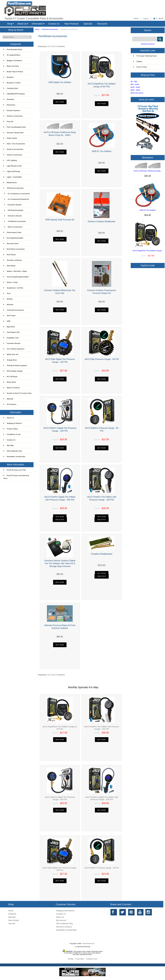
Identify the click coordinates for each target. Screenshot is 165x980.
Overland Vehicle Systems (15, 366)
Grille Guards (10, 138)
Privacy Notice (11, 429)
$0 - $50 (134, 82)
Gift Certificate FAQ (13, 451)
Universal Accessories (14, 310)
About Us (22, 24)
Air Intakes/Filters (12, 55)
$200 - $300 (135, 90)
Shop (10, 24)
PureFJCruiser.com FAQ (15, 470)
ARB (7, 321)
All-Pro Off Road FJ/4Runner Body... (148, 171)
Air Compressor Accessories (17, 194)
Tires (7, 293)
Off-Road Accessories (50, 29)
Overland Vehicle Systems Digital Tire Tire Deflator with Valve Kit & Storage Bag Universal (60, 563)
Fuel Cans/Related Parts (15, 127)
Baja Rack (9, 327)
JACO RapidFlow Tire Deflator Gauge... (148, 251)
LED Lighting (10, 160)
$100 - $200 (135, 87)
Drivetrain (9, 99)
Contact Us (54, 24)
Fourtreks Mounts (12, 343)
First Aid (8, 122)
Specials (88, 24)
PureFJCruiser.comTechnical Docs (16, 477)
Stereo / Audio (11, 282)
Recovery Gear (11, 244)
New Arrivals (14, 920)
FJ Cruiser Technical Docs (145, 56)
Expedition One (11, 338)
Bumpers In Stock (12, 83)
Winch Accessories (13, 227)
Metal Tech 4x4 (11, 354)
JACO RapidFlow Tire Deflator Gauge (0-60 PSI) (60, 728)
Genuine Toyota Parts (13, 133)
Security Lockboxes (13, 260)
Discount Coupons (64, 927)
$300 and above (137, 93)
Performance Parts (12, 232)
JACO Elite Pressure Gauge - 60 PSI (102, 359)
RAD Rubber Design (13, 371)
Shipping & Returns (13, 423)
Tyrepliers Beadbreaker (102, 554)
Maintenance (10, 183)
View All (12, 923)
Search (148, 30)
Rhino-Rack (10, 382)
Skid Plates (9, 266)
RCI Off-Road (10, 377)
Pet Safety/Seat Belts (13, 238)
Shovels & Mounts (13, 216)
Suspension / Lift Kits (13, 288)
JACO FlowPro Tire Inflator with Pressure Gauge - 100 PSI (102, 728)
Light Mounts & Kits (13, 166)
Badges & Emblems (13, 61)
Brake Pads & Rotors (13, 72)
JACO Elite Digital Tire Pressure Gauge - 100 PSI (60, 869)
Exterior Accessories (13, 116)
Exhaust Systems (12, 110)
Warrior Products (12, 388)
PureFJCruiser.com (88, 944)
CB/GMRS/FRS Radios (14, 94)
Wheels (8, 299)
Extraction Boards (13, 205)
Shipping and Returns (65, 911)
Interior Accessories (13, 155)
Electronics (9, 105)
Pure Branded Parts (13, 49)
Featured (12, 914)
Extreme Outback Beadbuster (102, 221)
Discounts (102, 24)
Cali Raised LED (12, 332)
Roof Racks (10, 255)
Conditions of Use (12, 434)
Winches (8, 305)
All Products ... (11, 404)
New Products (72, 24)
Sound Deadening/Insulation (16, 277)
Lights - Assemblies (13, 177)
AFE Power (10, 316)
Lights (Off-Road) (12, 171)
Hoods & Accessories (13, 149)
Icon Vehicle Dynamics (14, 349)
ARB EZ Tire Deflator (102, 151)
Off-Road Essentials (13, 210)
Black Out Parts (11, 66)
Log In (146, 19)
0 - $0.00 (158, 19)
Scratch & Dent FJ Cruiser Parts (18, 393)
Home (136, 19)
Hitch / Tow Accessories (14, 144)
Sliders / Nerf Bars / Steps (15, 271)
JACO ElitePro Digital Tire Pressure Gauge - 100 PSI (60, 798)
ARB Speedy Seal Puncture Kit (60, 220)
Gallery (138, 61)
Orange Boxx (10, 360)
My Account (61, 920)
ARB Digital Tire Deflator (60, 82)
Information (38, 24)
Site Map (9, 445)
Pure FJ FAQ (140, 67)
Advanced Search (148, 44)
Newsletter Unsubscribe (14, 457)
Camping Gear (11, 88)
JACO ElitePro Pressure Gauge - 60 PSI (102, 868)
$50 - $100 (135, 84)
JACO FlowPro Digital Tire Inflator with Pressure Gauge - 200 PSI (102, 798)
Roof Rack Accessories (14, 249)
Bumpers (9, 77)
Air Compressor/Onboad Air (16, 199)
